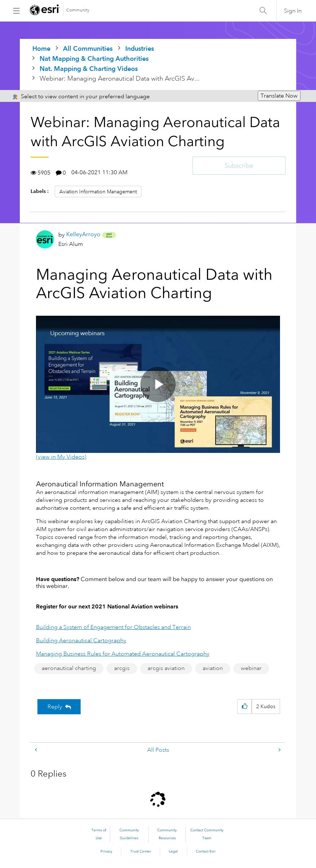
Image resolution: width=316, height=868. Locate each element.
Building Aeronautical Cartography (81, 640)
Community (78, 10)
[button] (245, 707)
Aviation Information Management (98, 192)
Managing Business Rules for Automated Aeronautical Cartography (123, 654)
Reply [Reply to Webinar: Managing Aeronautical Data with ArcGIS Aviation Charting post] (55, 707)
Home (41, 48)
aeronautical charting (69, 668)
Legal (173, 851)
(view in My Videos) (61, 457)
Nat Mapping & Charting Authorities (94, 59)
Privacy (106, 851)
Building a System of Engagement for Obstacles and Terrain (113, 627)
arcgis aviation (166, 668)
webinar (251, 668)
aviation (213, 668)
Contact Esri (206, 851)
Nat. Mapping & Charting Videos (89, 69)
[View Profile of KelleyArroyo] (83, 234)
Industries (140, 48)
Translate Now (279, 96)
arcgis (122, 668)
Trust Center (141, 851)
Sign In (293, 11)
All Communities (88, 48)
